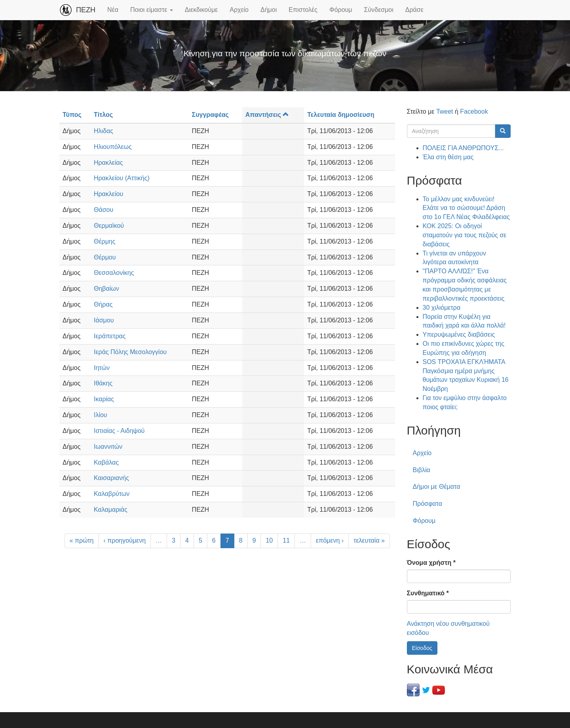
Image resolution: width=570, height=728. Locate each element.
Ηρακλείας (108, 163)
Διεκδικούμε (201, 10)
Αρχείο (239, 10)
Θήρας (103, 304)
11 (286, 540)
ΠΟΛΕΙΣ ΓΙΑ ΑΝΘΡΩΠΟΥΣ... (463, 148)
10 (269, 540)
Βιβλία (422, 470)
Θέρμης (105, 241)
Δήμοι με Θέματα (437, 487)
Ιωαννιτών (108, 447)
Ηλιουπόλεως (113, 147)
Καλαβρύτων (112, 494)
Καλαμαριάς (111, 510)
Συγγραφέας (210, 115)
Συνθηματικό (428, 593)
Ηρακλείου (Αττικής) (122, 178)
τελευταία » (369, 540)
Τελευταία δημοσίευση (341, 115)
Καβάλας (106, 462)
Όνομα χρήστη (431, 563)
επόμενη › (330, 540)
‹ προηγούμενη (125, 540)
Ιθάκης (103, 383)
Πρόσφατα (427, 504)
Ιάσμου (104, 320)
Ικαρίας (104, 399)
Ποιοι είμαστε (152, 10)
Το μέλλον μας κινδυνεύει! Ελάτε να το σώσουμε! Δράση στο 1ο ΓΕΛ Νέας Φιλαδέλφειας (466, 208)
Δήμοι (269, 10)
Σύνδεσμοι (379, 10)
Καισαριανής (111, 478)
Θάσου (104, 210)
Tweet (445, 111)
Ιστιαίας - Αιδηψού (119, 431)
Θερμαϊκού (109, 226)
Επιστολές (303, 10)
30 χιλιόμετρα (442, 308)
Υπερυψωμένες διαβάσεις (459, 334)
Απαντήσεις (267, 115)
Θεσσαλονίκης (114, 273)
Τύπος (72, 115)
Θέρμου (105, 257)
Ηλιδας (104, 131)
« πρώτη (82, 540)
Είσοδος (422, 648)
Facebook (474, 111)
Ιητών (102, 368)
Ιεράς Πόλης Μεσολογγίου (130, 352)
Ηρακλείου (108, 194)
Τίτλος (103, 115)
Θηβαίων (106, 289)
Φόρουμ (341, 10)
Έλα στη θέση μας (448, 157)
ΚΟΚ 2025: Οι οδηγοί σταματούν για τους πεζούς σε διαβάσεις (465, 235)
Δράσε (414, 10)
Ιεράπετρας (110, 336)
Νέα (113, 10)
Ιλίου (101, 415)
